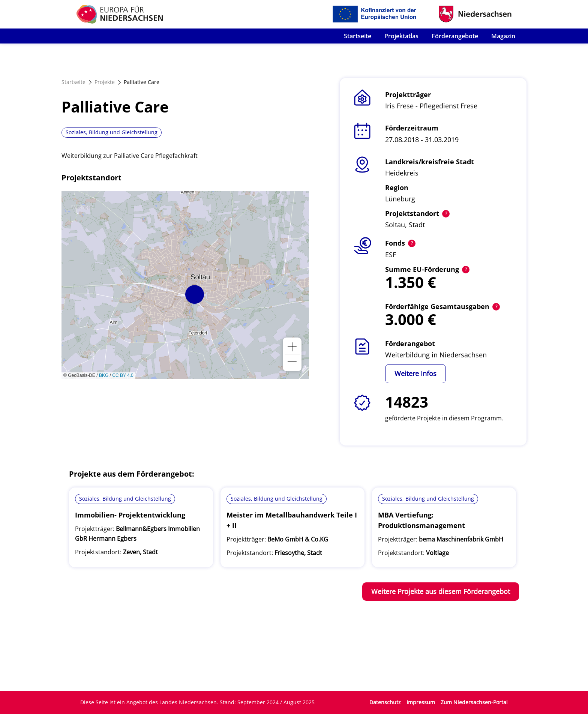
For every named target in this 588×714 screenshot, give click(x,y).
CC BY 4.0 (123, 375)
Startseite (358, 36)
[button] (195, 294)
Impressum (421, 702)
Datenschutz (385, 702)
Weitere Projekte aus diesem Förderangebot (441, 591)
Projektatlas (401, 36)
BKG (104, 375)
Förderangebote (455, 36)
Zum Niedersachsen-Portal (474, 702)
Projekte (105, 82)
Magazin (503, 36)
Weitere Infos (415, 373)
